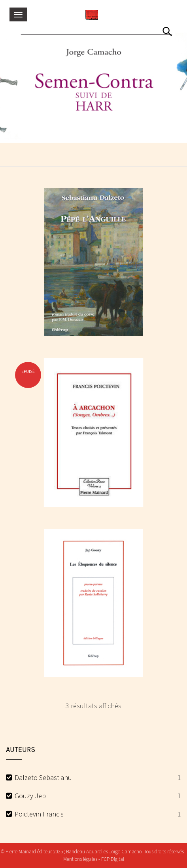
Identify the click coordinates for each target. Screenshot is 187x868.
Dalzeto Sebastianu (43, 777)
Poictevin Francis (39, 814)
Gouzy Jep (30, 796)
